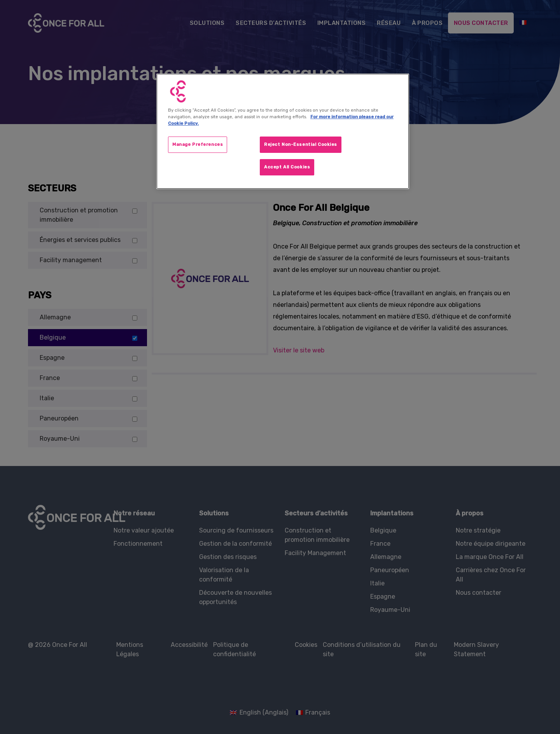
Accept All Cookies (287, 167)
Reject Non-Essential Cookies (301, 144)
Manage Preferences (198, 144)
